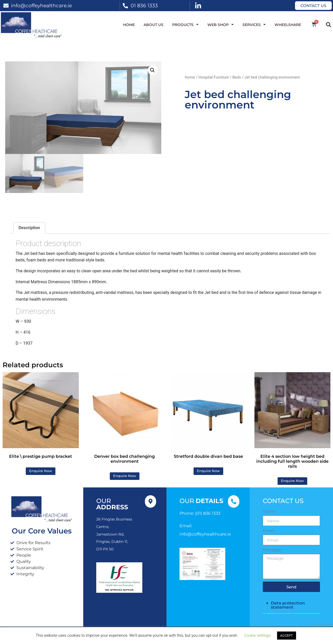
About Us (153, 25)
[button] (328, 25)
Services (254, 25)
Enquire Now (41, 471)
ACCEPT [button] (287, 636)
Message (272, 550)
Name (269, 512)
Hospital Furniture (214, 77)
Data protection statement (288, 605)
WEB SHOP (220, 25)
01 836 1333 (144, 5)
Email (269, 531)
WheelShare (288, 25)
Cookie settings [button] (257, 635)
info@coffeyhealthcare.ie (41, 5)
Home (129, 25)
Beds (237, 77)
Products (185, 25)
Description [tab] (29, 228)
